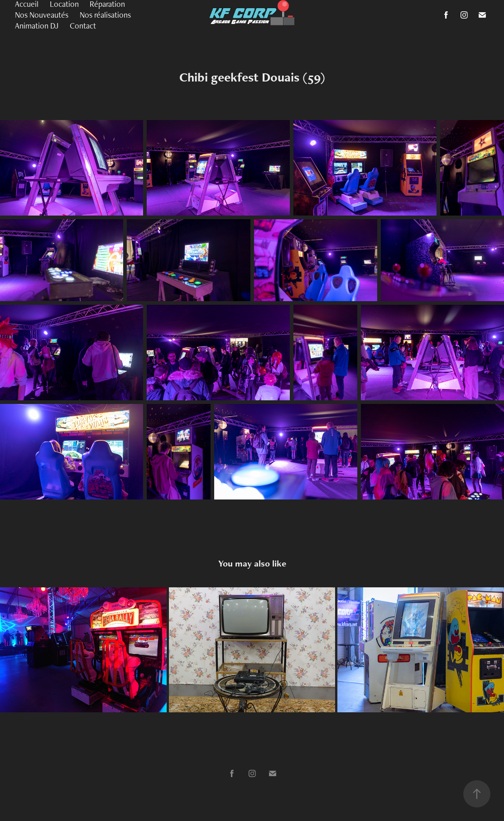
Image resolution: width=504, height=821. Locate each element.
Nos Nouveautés (42, 15)
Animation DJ (37, 26)
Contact (83, 26)
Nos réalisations (105, 15)
